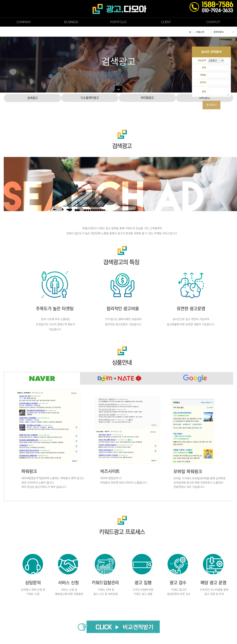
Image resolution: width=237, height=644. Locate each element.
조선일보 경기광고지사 (120, 9)
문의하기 (211, 105)
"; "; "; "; (216, 61)
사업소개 (200, 32)
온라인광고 (219, 32)
